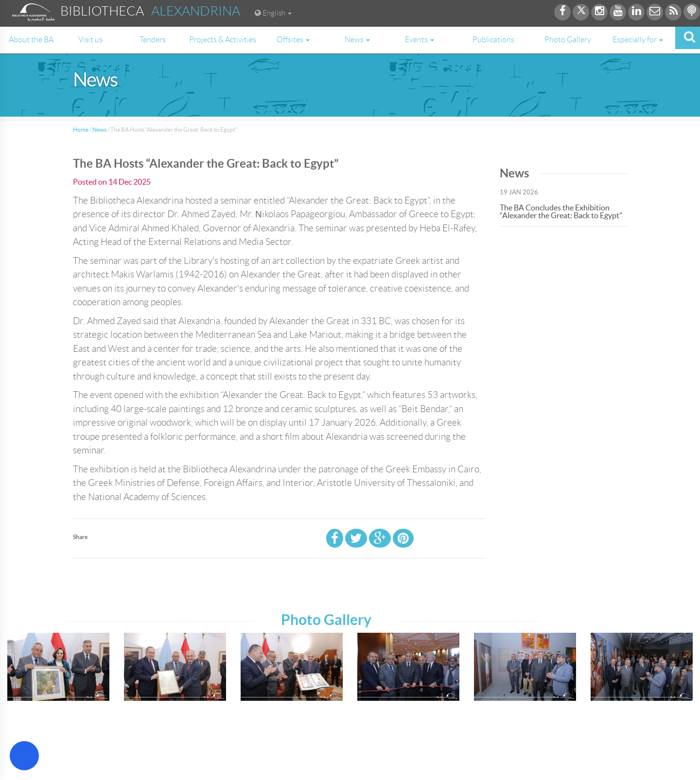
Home (81, 130)
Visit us (90, 40)
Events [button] (420, 40)
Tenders (153, 40)
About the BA (31, 40)
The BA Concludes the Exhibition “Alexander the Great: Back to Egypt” (561, 211)
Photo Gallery (568, 40)
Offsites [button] (293, 40)
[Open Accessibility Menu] (24, 756)
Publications (493, 40)
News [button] (357, 40)
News (99, 130)
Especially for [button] (638, 40)
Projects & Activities (223, 40)
